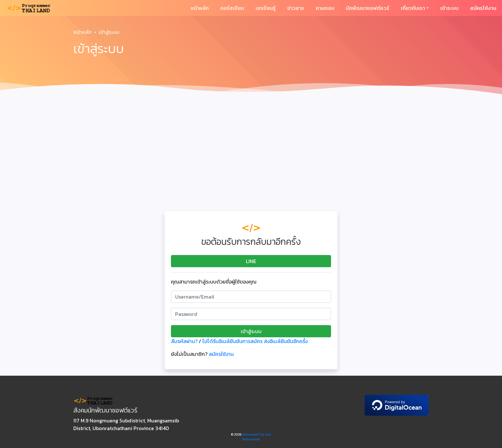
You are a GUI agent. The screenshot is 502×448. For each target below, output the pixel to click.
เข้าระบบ (449, 8)
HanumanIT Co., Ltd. (257, 434)
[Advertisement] (251, 146)
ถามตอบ (325, 8)
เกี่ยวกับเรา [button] (413, 8)
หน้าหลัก (200, 8)
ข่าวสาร (296, 8)
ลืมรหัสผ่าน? (184, 341)
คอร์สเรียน (232, 8)
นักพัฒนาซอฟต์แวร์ (368, 8)
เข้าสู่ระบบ (251, 331)
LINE (251, 261)
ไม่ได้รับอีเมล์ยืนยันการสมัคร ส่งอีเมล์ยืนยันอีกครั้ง (255, 341)
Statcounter (251, 439)
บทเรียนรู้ (266, 8)
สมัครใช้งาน (483, 8)
